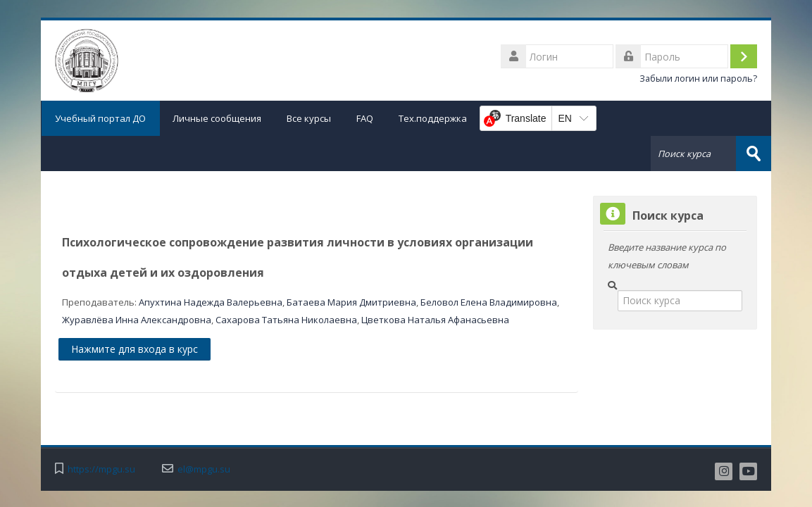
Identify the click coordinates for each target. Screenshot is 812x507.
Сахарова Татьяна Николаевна (286, 320)
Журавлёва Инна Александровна (137, 320)
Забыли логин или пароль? (698, 79)
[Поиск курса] (680, 301)
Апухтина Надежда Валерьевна (211, 302)
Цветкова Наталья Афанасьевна (435, 320)
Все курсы (309, 118)
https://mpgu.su (101, 469)
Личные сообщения (217, 118)
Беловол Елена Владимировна (489, 302)
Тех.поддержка (433, 118)
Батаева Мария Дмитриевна (351, 302)
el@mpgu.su (204, 469)
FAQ (365, 118)
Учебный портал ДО (100, 118)
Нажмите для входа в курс (135, 349)
